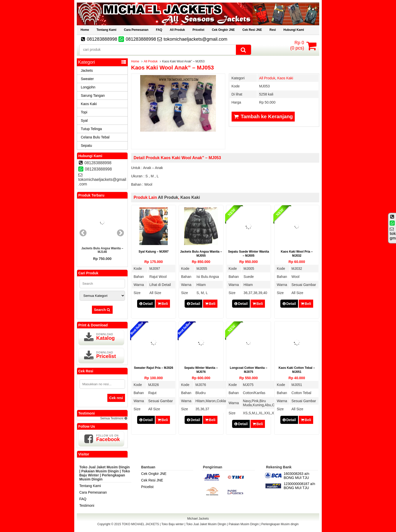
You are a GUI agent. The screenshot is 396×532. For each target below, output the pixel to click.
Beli (163, 304)
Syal (84, 120)
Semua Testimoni (114, 418)
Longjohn (88, 87)
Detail (146, 304)
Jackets (87, 70)
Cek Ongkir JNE (223, 30)
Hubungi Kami (294, 30)
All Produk (177, 30)
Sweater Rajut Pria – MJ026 (153, 368)
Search (102, 310)
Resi (273, 30)
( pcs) (298, 46)
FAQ (159, 30)
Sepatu (86, 146)
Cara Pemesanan (136, 30)
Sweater (87, 79)
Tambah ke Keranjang (263, 116)
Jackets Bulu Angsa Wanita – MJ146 (102, 250)
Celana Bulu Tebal (95, 137)
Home (85, 30)
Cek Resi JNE (252, 30)
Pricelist (198, 30)
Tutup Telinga (91, 129)
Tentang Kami (106, 30)
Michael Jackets (198, 519)
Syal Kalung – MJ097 (154, 252)
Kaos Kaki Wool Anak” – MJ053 (172, 68)
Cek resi (116, 398)
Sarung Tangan (93, 95)
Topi (84, 112)
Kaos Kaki (285, 78)
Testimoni (87, 505)
